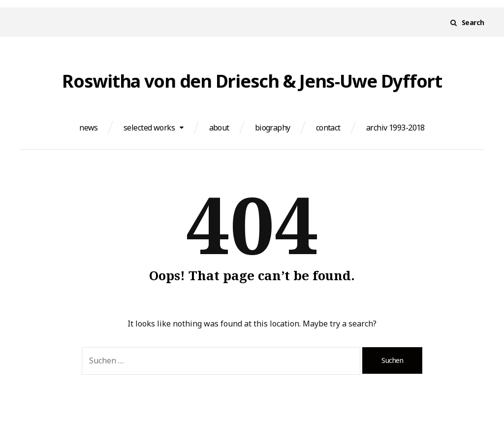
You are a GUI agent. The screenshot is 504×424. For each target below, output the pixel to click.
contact (328, 128)
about (219, 128)
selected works (149, 128)
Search (473, 22)
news (89, 128)
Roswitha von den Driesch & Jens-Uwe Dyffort (252, 81)
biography (273, 128)
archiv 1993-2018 (395, 128)
